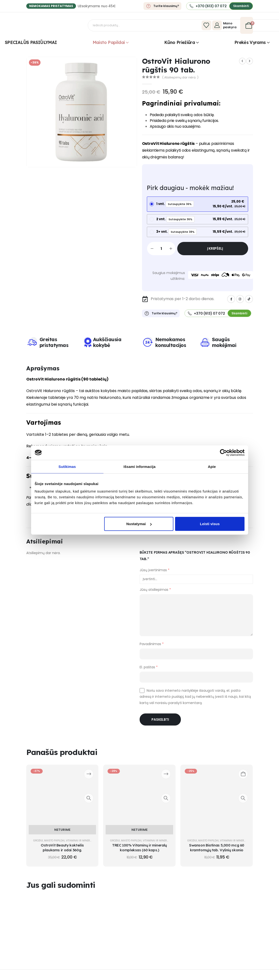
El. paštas (149, 671)
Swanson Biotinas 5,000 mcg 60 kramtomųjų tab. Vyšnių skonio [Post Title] (217, 851)
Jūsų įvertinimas (155, 574)
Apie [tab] (212, 466)
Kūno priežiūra (180, 42)
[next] (250, 61)
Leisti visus (210, 524)
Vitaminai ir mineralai (81, 844)
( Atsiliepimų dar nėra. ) (180, 77)
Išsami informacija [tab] (139, 466)
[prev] (242, 61)
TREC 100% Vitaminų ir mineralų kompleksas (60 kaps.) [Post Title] (139, 851)
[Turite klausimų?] (162, 6)
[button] (241, 6)
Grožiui (38, 844)
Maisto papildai (109, 42)
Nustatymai (139, 524)
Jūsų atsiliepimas (155, 593)
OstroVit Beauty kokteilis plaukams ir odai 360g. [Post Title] (62, 851)
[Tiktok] (249, 303)
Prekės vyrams (250, 42)
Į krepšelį (215, 252)
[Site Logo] (58, 25)
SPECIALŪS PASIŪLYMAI (31, 42)
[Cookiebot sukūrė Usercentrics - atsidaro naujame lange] (223, 452)
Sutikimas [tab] (67, 466)
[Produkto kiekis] (161, 252)
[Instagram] (240, 303)
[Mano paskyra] (225, 25)
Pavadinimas (152, 648)
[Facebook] (231, 303)
